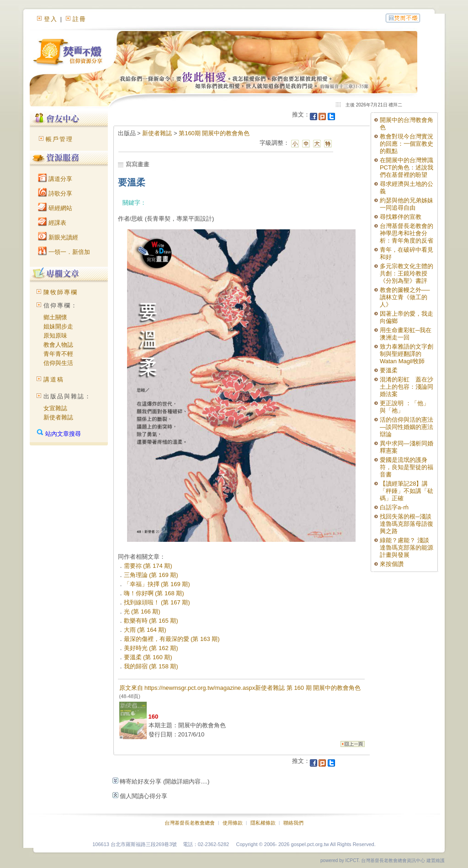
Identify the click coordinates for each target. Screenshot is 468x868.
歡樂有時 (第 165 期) (151, 621)
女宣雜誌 (55, 408)
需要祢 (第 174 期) (148, 566)
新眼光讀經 (58, 237)
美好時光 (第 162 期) (151, 648)
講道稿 (54, 379)
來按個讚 (392, 564)
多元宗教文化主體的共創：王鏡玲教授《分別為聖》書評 (407, 273)
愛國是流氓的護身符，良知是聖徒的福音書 (407, 467)
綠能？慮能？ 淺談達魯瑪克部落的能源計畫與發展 (407, 548)
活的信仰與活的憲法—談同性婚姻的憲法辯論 (407, 427)
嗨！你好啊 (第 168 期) (154, 593)
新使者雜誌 (58, 417)
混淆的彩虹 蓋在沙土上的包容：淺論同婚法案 (407, 387)
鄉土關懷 (55, 317)
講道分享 (55, 179)
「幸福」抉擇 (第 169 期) (157, 584)
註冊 (80, 19)
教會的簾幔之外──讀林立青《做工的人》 (405, 297)
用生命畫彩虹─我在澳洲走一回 (406, 334)
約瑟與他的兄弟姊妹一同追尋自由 (407, 204)
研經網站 (55, 208)
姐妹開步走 (58, 326)
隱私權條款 (263, 823)
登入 (51, 19)
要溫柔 (389, 370)
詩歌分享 (55, 193)
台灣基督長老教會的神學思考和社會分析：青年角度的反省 (407, 233)
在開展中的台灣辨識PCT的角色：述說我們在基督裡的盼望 (407, 167)
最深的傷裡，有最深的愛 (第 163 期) (172, 639)
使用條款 (233, 823)
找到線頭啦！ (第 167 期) (157, 602)
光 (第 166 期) (142, 611)
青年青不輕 (58, 354)
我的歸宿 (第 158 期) (151, 666)
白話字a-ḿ (394, 507)
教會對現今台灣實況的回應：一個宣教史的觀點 (407, 144)
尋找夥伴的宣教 (401, 217)
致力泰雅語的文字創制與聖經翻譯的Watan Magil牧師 (407, 354)
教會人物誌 (58, 345)
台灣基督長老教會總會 (190, 823)
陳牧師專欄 (61, 292)
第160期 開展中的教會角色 (214, 133)
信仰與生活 (58, 363)
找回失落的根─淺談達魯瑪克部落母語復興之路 (407, 524)
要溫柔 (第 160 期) (148, 657)
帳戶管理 (59, 139)
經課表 (52, 223)
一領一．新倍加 (64, 252)
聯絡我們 (293, 823)
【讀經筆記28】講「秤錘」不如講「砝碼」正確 (407, 491)
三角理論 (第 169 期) (151, 575)
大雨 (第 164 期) (145, 630)
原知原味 (55, 336)
